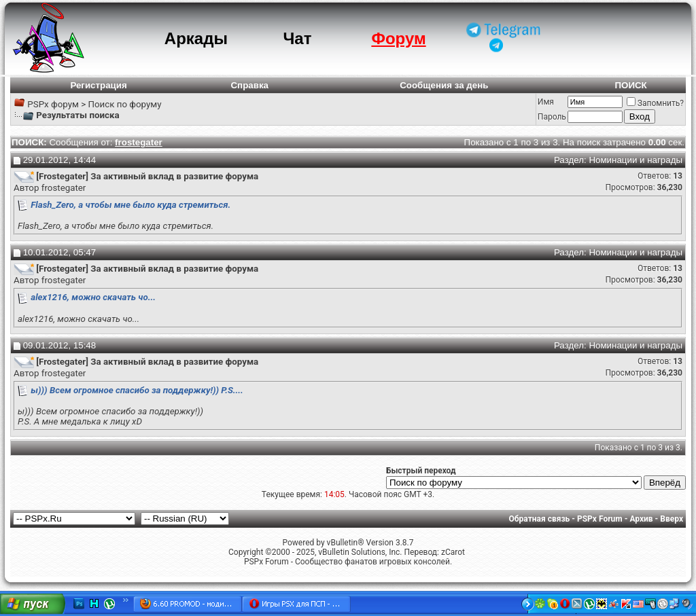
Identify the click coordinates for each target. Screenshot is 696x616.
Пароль (552, 117)
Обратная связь (540, 519)
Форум (398, 38)
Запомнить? (655, 103)
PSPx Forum (600, 519)
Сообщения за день (444, 85)
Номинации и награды (636, 160)
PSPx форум (53, 104)
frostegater (64, 188)
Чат (297, 38)
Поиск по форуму (124, 104)
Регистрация (98, 85)
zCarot (453, 552)
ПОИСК (630, 85)
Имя (546, 102)
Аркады (196, 38)
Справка (249, 85)
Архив (641, 519)
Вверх (672, 519)
